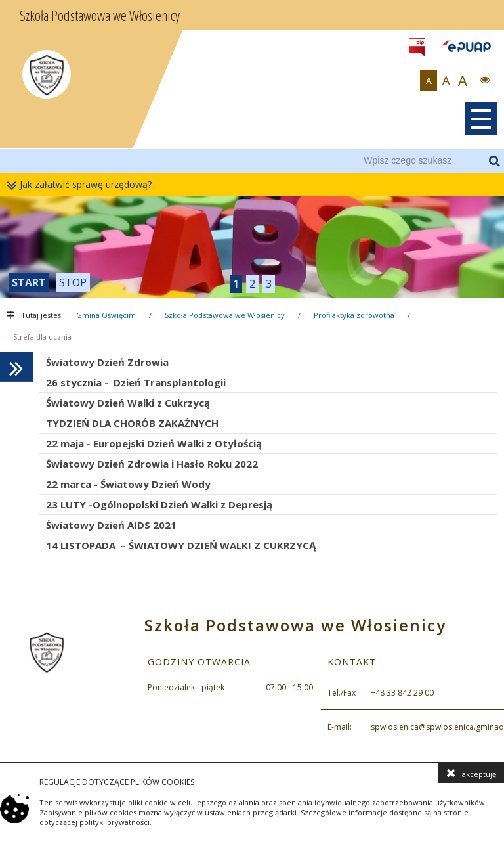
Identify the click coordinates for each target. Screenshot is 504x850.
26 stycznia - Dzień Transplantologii (136, 382)
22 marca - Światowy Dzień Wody (128, 484)
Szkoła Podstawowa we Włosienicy (225, 315)
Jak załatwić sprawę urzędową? (82, 185)
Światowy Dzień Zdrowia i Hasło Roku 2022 (152, 464)
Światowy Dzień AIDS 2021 (111, 525)
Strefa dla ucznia (42, 337)
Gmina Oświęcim (106, 315)
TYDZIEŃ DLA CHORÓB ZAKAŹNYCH (132, 423)
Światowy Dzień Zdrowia (107, 362)
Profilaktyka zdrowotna (354, 315)
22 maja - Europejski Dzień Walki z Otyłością (154, 443)
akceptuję (471, 773)
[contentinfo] (252, 682)
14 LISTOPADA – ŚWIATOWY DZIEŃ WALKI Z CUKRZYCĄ (181, 545)
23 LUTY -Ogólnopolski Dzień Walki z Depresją (159, 504)
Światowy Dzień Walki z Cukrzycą (128, 403)
